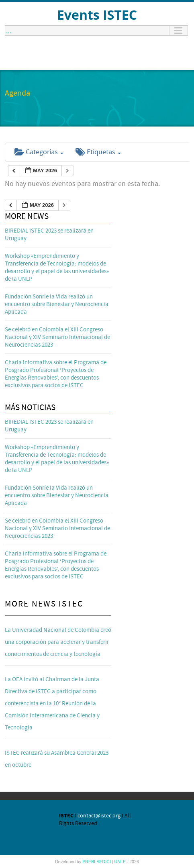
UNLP (120, 862)
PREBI (89, 862)
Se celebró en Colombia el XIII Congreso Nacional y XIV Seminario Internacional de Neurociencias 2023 (57, 337)
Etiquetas (98, 152)
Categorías (39, 152)
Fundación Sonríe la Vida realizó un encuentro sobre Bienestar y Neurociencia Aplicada (57, 304)
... (8, 31)
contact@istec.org (99, 816)
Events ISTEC (97, 15)
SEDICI (104, 862)
